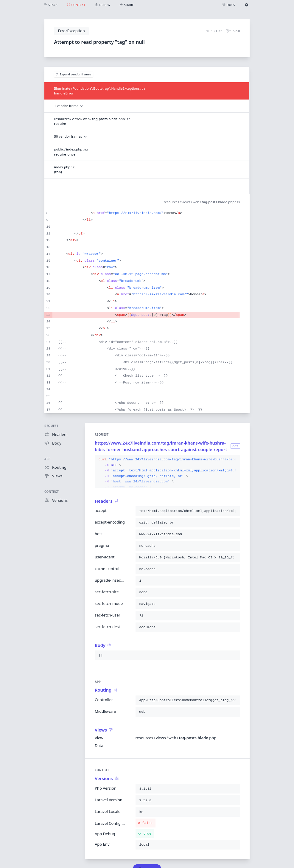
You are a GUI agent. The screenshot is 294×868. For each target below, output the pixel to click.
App (47, 459)
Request (51, 426)
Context (52, 492)
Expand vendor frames (74, 74)
